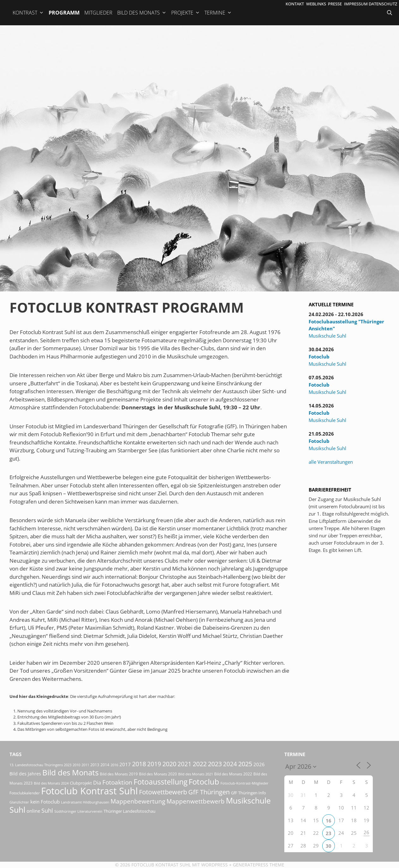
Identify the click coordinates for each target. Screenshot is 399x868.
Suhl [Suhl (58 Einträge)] (47, 810)
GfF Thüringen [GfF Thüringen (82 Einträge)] (209, 792)
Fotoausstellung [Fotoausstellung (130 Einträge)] (160, 782)
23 (329, 833)
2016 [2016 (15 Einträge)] (114, 765)
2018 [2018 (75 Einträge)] (139, 764)
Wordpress (215, 865)
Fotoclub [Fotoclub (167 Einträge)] (204, 782)
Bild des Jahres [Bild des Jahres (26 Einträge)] (25, 774)
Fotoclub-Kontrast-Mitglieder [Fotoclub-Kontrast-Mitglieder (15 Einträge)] (245, 783)
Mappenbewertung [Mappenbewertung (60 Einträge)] (138, 801)
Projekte (186, 13)
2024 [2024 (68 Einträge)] (230, 764)
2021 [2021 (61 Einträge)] (184, 764)
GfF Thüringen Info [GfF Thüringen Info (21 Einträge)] (248, 793)
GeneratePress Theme (259, 865)
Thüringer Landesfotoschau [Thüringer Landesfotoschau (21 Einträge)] (130, 811)
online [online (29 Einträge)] (33, 811)
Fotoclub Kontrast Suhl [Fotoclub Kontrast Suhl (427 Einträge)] (89, 791)
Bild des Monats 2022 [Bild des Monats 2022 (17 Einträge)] (233, 774)
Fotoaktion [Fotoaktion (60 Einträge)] (117, 782)
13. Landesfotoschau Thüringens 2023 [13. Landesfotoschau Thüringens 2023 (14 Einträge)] (40, 765)
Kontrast (28, 13)
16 (329, 821)
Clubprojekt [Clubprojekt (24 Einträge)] (81, 783)
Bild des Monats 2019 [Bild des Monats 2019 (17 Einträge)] (119, 774)
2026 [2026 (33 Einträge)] (259, 764)
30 (329, 846)
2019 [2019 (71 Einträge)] (154, 764)
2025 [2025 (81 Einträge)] (245, 764)
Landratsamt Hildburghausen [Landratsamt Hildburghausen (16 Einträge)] (85, 802)
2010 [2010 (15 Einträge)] (76, 765)
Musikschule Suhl (327, 336)
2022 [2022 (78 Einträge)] (200, 764)
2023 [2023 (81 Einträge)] (215, 764)
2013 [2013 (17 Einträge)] (95, 765)
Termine (218, 13)
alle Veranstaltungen (331, 462)
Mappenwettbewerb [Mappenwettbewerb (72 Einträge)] (196, 801)
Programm (64, 13)
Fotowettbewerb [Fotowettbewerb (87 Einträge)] (163, 792)
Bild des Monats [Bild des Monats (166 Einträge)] (70, 772)
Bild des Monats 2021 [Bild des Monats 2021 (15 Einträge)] (196, 774)
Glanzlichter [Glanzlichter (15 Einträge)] (19, 802)
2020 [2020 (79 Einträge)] (169, 764)
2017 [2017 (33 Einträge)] (125, 764)
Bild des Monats (142, 13)
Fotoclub (319, 357)
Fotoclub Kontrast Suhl (161, 865)
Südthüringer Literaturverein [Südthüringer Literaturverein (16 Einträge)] (78, 811)
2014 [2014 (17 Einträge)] (105, 765)
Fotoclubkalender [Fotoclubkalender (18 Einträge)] (25, 793)
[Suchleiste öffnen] (390, 13)
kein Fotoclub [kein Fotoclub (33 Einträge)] (45, 802)
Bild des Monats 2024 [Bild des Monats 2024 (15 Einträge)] (51, 783)
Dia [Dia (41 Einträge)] (97, 783)
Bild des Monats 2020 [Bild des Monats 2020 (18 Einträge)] (158, 774)
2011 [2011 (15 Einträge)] (85, 765)
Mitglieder (98, 13)
